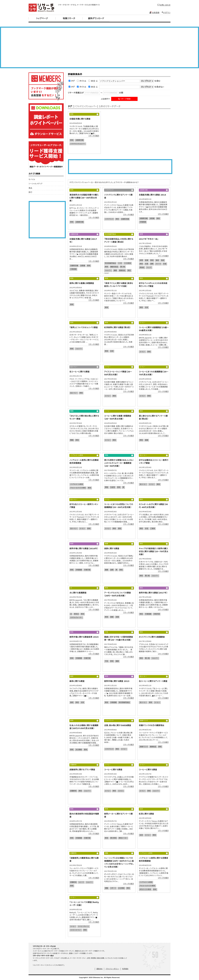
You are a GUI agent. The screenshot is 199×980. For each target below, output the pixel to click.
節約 (86, 750)
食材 (157, 260)
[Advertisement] (99, 47)
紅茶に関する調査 (146, 814)
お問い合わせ (164, 5)
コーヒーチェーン (83, 926)
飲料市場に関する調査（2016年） (84, 549)
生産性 (113, 487)
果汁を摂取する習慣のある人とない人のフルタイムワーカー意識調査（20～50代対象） (119, 463)
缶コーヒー (74, 393)
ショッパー (108, 270)
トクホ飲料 (128, 263)
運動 (107, 888)
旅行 (30, 192)
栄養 (117, 617)
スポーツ (113, 888)
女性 (147, 529)
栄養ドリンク (144, 747)
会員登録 (154, 13)
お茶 (147, 307)
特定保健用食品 (110, 263)
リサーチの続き (94, 136)
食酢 (112, 570)
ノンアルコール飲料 (77, 484)
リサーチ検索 (124, 99)
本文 (93, 81)
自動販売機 (79, 140)
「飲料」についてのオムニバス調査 (84, 327)
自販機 (152, 218)
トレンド (149, 267)
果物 (107, 487)
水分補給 (79, 750)
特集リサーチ (69, 18)
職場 (72, 440)
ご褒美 (153, 529)
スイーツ (158, 264)
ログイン (166, 13)
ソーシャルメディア (35, 184)
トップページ (42, 18)
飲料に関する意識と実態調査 (82, 283)
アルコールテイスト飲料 (78, 488)
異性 (120, 529)
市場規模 (143, 222)
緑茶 (72, 702)
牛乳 (107, 661)
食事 (147, 260)
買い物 (123, 267)
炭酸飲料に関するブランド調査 (82, 770)
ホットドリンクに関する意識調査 (152, 637)
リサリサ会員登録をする (46, 86)
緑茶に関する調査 (77, 681)
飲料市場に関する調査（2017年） (153, 593)
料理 (141, 260)
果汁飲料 (113, 838)
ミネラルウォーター (76, 618)
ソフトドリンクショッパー (78, 144)
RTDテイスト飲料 (145, 889)
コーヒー (142, 352)
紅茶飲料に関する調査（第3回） (117, 327)
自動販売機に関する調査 (80, 119)
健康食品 (122, 270)
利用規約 (125, 969)
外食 (165, 264)
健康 (115, 270)
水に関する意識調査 (78, 593)
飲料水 (76, 614)
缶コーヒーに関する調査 (79, 372)
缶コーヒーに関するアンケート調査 (153, 681)
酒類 (152, 264)
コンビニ (121, 791)
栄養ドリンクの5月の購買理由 (151, 725)
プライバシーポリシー (112, 969)
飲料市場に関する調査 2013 (117, 681)
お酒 (147, 264)
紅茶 (112, 351)
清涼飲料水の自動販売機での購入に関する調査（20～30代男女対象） (84, 198)
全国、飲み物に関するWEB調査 (118, 725)
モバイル (32, 179)
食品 (129, 270)
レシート (81, 882)
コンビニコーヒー (76, 930)
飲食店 (142, 267)
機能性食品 (114, 267)
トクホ (120, 263)
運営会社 (99, 969)
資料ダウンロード (96, 18)
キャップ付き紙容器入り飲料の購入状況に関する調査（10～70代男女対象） (154, 551)
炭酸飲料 (73, 791)
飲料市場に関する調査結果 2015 (84, 637)
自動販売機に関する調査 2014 (152, 195)
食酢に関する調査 (112, 549)
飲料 (72, 140)
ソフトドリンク (109, 219)
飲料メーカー (123, 838)
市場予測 (87, 570)
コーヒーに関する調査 (113, 770)
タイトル (83, 81)
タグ (73, 81)
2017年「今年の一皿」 (149, 239)
